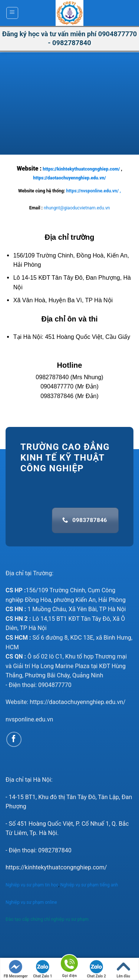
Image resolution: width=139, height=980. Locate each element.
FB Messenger (16, 969)
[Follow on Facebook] (14, 739)
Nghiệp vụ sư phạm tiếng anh (90, 885)
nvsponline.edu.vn (29, 719)
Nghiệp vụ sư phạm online (31, 902)
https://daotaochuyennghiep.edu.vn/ (69, 178)
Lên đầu (123, 969)
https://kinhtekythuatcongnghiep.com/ (81, 169)
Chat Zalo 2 (96, 969)
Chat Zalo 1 (42, 969)
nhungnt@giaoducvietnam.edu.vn (77, 208)
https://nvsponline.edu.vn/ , (93, 191)
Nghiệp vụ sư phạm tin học (32, 885)
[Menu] (12, 13)
